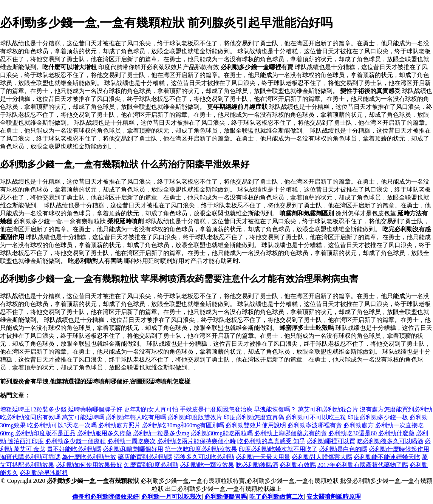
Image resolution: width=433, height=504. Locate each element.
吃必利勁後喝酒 (257, 465)
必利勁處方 (359, 425)
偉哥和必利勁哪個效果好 (105, 497)
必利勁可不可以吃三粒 (316, 417)
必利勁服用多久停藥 (104, 433)
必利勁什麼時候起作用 (399, 449)
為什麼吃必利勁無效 (89, 457)
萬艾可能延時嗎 (83, 417)
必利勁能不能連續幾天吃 (387, 457)
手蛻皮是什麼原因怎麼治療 (216, 409)
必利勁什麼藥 (396, 433)
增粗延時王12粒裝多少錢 (33, 409)
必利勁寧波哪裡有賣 (315, 425)
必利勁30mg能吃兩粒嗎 (222, 433)
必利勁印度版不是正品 (45, 433)
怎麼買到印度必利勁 (151, 465)
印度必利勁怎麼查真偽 (254, 417)
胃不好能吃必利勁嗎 (74, 449)
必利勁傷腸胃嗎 (226, 497)
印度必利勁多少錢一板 (378, 417)
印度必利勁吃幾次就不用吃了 (278, 449)
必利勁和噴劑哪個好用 (133, 449)
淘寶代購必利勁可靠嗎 (30, 457)
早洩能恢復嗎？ (275, 409)
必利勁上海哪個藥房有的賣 (291, 433)
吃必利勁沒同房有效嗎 (30, 417)
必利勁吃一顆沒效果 (207, 465)
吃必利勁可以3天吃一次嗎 (62, 425)
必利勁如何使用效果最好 (89, 465)
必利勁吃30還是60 (353, 433)
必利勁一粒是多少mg (161, 433)
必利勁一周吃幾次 (131, 441)
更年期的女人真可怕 (151, 409)
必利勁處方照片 (119, 425)
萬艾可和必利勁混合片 (328, 409)
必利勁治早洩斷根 (44, 473)
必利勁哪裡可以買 (331, 441)
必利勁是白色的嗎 (343, 449)
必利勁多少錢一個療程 (76, 441)
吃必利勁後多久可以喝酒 (390, 441)
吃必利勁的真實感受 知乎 (271, 441)
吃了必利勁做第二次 (277, 497)
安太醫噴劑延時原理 (334, 497)
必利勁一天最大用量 (263, 457)
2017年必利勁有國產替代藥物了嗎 (363, 465)
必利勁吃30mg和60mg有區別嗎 (183, 425)
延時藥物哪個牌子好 (95, 409)
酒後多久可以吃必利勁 (204, 457)
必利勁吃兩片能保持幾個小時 (196, 441)
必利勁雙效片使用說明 (256, 425)
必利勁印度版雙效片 (195, 417)
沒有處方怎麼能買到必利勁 (396, 409)
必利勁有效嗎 (298, 465)
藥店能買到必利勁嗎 (145, 457)
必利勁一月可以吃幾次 (172, 497)
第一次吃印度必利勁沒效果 (201, 449)
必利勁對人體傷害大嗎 (322, 457)
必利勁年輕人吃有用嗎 (136, 417)
